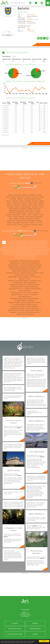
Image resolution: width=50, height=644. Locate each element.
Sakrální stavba (31, 257)
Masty (11, 209)
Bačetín (23, 8)
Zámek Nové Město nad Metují (31, 265)
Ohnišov (38, 211)
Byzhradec (21, 197)
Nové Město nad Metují (16, 211)
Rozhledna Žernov (14, 310)
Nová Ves (37, 209)
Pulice (16, 217)
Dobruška (29, 18)
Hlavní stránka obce (44, 45)
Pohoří (24, 215)
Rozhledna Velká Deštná (33, 289)
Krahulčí (30, 205)
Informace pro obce (15, 629)
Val (15, 225)
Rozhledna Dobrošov (31, 287)
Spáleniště (16, 223)
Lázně (12, 253)
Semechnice (11, 221)
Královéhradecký (31, 15)
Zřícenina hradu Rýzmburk (25, 314)
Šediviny (16, 219)
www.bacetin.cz (31, 31)
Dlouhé (9, 201)
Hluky (9, 203)
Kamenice (17, 205)
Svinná (32, 223)
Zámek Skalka (14, 261)
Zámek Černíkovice (25, 291)
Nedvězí (30, 209)
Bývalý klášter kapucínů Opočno (19, 277)
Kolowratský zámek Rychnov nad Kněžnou (25, 298)
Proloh (42, 215)
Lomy (41, 207)
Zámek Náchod (17, 295)
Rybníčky (39, 217)
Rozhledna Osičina (17, 287)
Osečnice (37, 213)
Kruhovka (11, 207)
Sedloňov (30, 219)
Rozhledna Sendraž (13, 273)
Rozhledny (4, 250)
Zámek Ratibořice (32, 306)
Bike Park (29, 253)
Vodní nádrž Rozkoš (25, 297)
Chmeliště (12, 199)
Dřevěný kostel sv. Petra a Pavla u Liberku (25, 293)
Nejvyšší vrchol (20, 253)
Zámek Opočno (36, 277)
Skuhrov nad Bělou (29, 221)
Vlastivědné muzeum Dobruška (30, 261)
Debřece (20, 199)
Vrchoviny (27, 225)
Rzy (11, 219)
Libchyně (35, 207)
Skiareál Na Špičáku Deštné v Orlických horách (25, 269)
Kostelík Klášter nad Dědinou (25, 300)
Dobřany (15, 201)
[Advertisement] (25, 160)
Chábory (28, 197)
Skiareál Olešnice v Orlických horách (32, 273)
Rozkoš (33, 217)
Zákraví (25, 227)
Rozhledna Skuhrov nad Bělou (25, 275)
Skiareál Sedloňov (14, 265)
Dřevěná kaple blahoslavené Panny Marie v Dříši (25, 267)
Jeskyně (5, 253)
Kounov (24, 205)
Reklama (35, 623)
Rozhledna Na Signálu (18, 308)
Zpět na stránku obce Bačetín (42, 143)
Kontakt (35, 634)
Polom (29, 215)
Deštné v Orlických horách (32, 199)
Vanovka (20, 225)
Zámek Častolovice (32, 308)
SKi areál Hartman (30, 283)
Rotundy (46, 250)
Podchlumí (17, 215)
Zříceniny (24, 250)
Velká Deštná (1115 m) (16, 289)
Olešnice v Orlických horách (18, 213)
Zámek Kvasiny (18, 283)
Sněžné (9, 223)
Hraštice (24, 203)
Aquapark (25, 242)
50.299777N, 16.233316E (33, 20)
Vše (4, 242)
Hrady (11, 250)
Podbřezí (9, 215)
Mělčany (17, 209)
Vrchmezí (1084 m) (33, 285)
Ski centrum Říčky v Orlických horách (25, 304)
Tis (36, 223)
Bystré (14, 197)
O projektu (15, 623)
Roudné (21, 217)
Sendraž (19, 221)
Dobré (21, 201)
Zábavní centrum (20, 257)
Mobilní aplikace (35, 629)
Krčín (36, 205)
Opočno (31, 213)
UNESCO (33, 242)
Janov (35, 203)
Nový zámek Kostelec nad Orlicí (31, 310)
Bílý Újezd (18, 195)
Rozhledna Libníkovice (18, 306)
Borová (39, 195)
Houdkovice (16, 203)
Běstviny (11, 195)
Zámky (17, 250)
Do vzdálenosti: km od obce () (17, 231)
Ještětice (41, 203)
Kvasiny (17, 207)
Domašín (35, 201)
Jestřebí (10, 205)
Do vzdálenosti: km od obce (19, 183)
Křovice (41, 205)
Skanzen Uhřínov (25, 279)
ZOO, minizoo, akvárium (14, 242)
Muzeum (44, 253)
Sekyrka (37, 219)
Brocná (8, 197)
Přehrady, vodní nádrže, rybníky (19, 246)
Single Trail (37, 253)
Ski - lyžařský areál (42, 242)
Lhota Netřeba (26, 207)
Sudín (13, 35)
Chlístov (42, 197)
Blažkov (25, 195)
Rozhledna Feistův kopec (18, 285)
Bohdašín (32, 195)
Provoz (10, 217)
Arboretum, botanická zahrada (38, 246)
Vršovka (34, 225)
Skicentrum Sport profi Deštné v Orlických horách (25, 281)
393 (28, 28)
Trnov (40, 223)
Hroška (30, 203)
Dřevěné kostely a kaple (35, 250)
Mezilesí (24, 209)
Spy (22, 223)
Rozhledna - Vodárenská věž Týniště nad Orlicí (25, 312)
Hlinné (42, 201)
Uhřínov (10, 225)
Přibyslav (36, 215)
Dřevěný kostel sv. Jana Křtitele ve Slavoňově (25, 263)
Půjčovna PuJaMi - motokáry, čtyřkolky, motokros (25, 302)
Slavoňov (39, 221)
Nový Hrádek (30, 211)
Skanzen (6, 246)
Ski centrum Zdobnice (30, 295)
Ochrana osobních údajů (15, 634)
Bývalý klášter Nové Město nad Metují (25, 271)
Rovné (27, 217)
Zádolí (40, 225)
